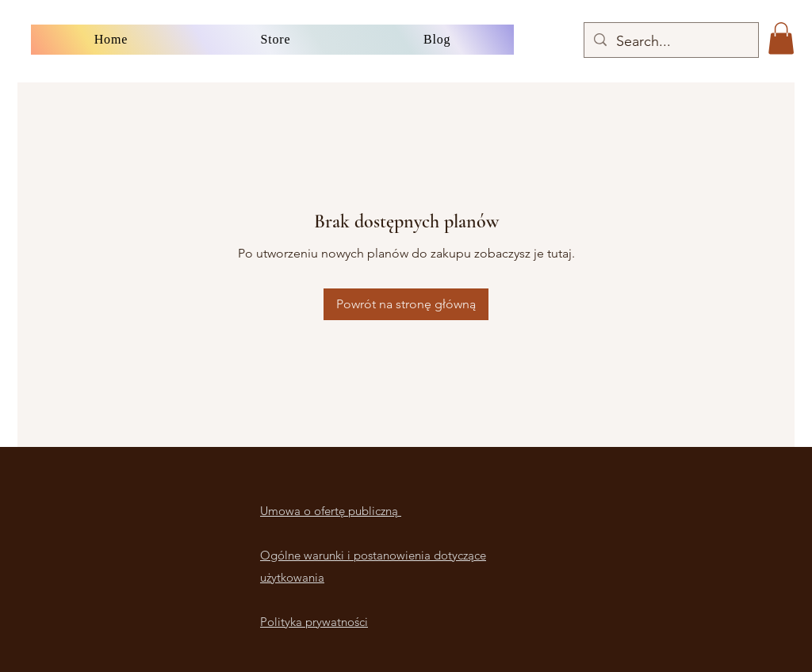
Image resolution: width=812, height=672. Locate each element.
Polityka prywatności (314, 622)
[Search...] (670, 42)
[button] (781, 38)
